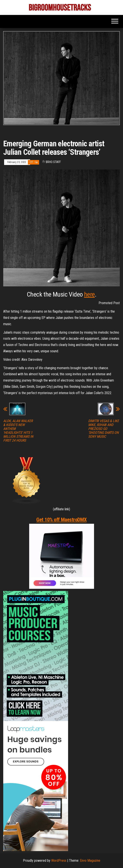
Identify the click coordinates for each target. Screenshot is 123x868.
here (89, 294)
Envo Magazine (90, 861)
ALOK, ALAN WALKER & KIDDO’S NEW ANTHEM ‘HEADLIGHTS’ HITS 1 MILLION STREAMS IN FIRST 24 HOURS (18, 431)
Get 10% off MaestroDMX (61, 520)
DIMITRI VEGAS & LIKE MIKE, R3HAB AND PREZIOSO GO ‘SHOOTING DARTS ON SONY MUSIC (104, 429)
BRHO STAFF (53, 162)
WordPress (59, 861)
